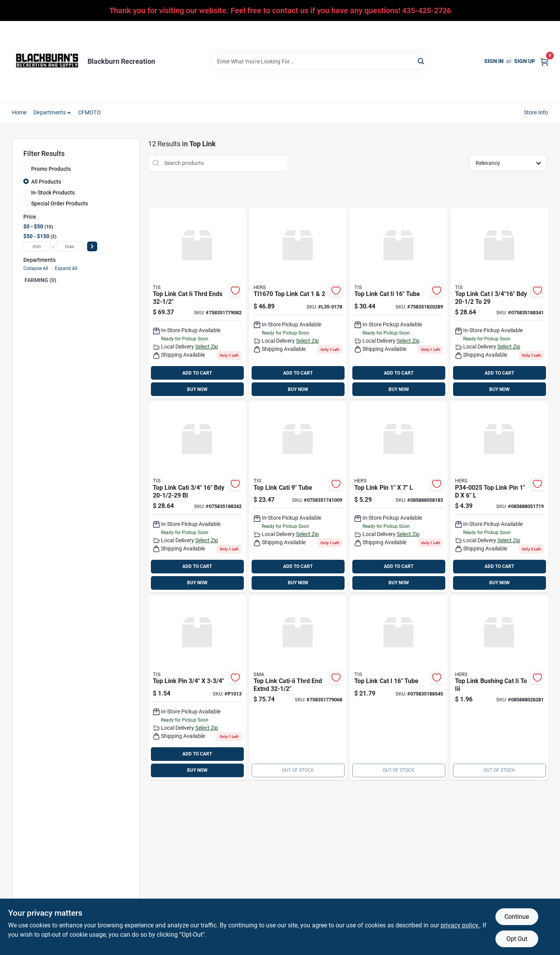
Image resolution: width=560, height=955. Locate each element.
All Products (46, 182)
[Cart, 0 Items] (544, 61)
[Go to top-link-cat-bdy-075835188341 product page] (499, 304)
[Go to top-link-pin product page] (197, 688)
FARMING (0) (40, 280)
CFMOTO (89, 112)
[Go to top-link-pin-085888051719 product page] (499, 497)
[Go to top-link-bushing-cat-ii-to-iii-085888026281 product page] (499, 688)
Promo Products (51, 169)
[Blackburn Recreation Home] (47, 61)
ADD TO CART (197, 373)
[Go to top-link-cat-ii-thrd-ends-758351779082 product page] (197, 304)
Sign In (494, 61)
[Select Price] (92, 246)
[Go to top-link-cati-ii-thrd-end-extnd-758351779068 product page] (298, 688)
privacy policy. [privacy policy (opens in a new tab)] (460, 925)
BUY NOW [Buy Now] (197, 389)
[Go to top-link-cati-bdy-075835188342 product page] (197, 497)
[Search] (421, 61)
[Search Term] (320, 61)
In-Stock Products (53, 193)
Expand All (66, 268)
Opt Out (517, 939)
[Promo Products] (26, 168)
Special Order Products (59, 203)
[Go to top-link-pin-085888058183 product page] (399, 497)
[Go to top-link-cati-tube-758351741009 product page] (298, 497)
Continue (517, 917)
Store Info (536, 112)
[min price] (37, 246)
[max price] (70, 246)
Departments (50, 112)
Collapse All (36, 268)
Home (19, 112)
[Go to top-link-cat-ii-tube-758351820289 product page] (399, 304)
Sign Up (525, 61)
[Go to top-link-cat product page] (298, 304)
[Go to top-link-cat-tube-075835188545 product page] (399, 688)
